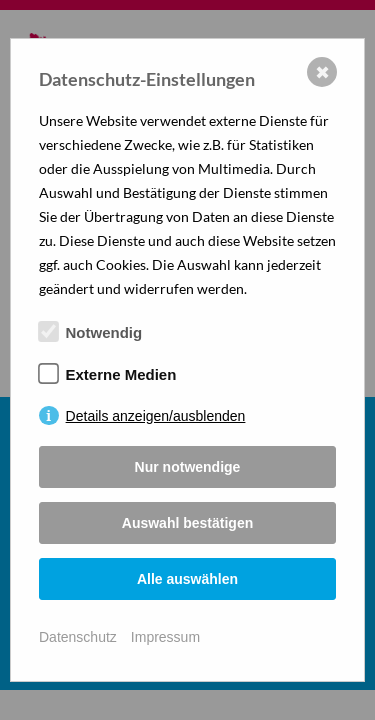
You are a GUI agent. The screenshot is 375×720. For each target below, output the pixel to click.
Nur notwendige (188, 467)
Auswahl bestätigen (187, 523)
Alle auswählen (187, 579)
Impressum (165, 637)
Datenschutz (78, 637)
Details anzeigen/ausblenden (156, 416)
